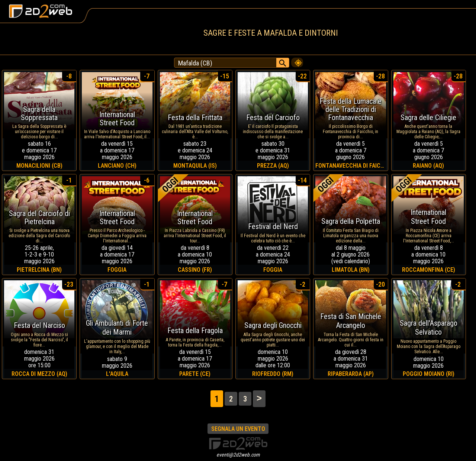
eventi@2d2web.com (238, 455)
